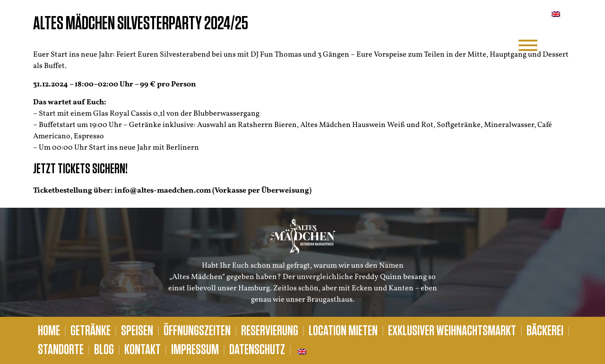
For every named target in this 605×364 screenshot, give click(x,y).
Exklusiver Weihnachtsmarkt (452, 331)
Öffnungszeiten (197, 331)
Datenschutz (257, 350)
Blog (104, 350)
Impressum (195, 350)
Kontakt (143, 350)
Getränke (91, 331)
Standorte (61, 350)
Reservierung (270, 331)
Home (49, 331)
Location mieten (343, 331)
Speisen (137, 331)
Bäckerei (545, 331)
